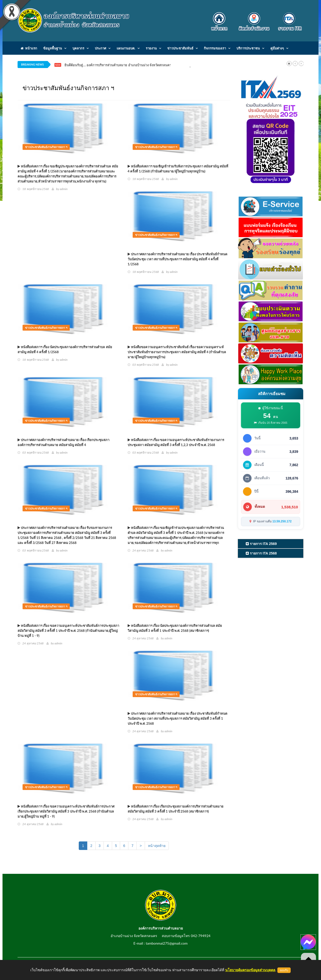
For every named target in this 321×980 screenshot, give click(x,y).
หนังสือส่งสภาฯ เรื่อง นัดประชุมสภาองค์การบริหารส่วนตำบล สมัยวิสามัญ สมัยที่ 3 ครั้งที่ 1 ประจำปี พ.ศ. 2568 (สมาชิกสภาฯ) (175, 628)
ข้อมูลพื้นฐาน (53, 48)
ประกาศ (100, 48)
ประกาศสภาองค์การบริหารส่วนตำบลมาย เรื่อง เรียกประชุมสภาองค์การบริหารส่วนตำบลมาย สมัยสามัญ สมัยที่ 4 (63, 442)
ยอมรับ (284, 970)
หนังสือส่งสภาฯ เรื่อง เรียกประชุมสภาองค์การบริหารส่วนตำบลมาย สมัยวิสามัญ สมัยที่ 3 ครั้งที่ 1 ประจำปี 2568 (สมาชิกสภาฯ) (176, 809)
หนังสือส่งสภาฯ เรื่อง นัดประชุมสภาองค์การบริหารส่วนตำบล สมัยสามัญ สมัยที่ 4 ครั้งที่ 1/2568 (65, 349)
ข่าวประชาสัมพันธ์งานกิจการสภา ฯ (46, 147)
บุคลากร (78, 48)
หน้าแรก (29, 48)
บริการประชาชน (248, 48)
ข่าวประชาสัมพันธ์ (180, 48)
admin (64, 189)
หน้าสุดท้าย (157, 846)
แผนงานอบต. (126, 48)
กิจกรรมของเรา (215, 48)
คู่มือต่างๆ (277, 48)
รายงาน (151, 48)
